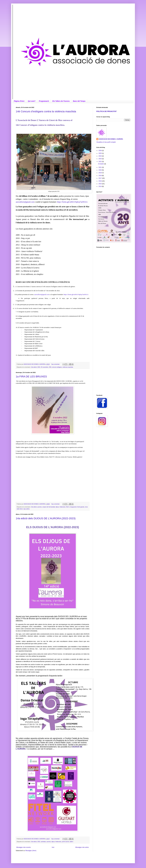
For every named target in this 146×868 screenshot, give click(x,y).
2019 (100, 173)
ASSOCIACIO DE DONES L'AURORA (111, 139)
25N (50, 367)
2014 (100, 186)
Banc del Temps (79, 101)
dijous (57, 507)
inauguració (73, 507)
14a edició (34, 367)
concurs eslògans (57, 367)
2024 (100, 156)
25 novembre (45, 367)
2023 (100, 159)
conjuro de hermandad (49, 507)
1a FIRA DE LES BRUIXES (31, 376)
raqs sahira (26, 509)
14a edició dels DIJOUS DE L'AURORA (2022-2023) (46, 518)
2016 (100, 181)
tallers (72, 842)
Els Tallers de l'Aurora (61, 101)
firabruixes (63, 507)
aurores (40, 507)
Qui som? (32, 101)
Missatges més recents (24, 847)
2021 (100, 167)
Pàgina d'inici (19, 101)
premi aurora (66, 842)
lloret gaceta (81, 507)
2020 (100, 170)
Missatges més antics (82, 847)
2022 (39, 367)
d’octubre (101, 164)
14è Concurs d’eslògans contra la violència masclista (46, 111)
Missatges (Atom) (31, 851)
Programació (44, 101)
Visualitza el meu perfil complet (106, 142)
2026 (100, 151)
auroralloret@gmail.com (25, 202)
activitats (43, 842)
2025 (100, 153)
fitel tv (68, 507)
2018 (100, 176)
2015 (100, 184)
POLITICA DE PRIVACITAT (106, 111)
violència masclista (68, 367)
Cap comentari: (56, 364)
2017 (100, 178)
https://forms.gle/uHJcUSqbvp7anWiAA (72, 202)
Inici (53, 847)
